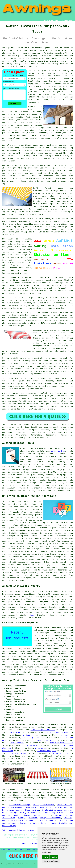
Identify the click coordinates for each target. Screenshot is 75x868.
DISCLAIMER (68, 20)
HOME (45, 20)
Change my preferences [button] (51, 861)
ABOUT (51, 20)
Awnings (68, 810)
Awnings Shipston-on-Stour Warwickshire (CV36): (27, 48)
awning (69, 670)
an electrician (18, 753)
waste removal (17, 743)
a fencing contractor (44, 740)
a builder (28, 735)
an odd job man (32, 738)
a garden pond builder (43, 730)
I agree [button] (46, 857)
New (16, 849)
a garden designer (46, 751)
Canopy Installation (51, 818)
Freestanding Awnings (54, 813)
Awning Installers (21, 823)
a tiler (65, 735)
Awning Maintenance (12, 807)
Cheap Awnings (32, 810)
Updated (22, 849)
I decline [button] (54, 857)
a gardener (32, 746)
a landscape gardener (58, 732)
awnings (39, 610)
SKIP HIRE (15, 732)
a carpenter (41, 748)
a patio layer (61, 753)
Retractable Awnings (20, 805)
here (32, 615)
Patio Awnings (64, 805)
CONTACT (58, 20)
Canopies (33, 818)
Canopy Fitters (43, 815)
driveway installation (61, 743)
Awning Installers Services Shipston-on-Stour (37, 680)
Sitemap (4, 849)
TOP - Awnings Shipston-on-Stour (19, 830)
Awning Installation (44, 805)
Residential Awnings (36, 807)
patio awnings (58, 451)
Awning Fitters (22, 815)
